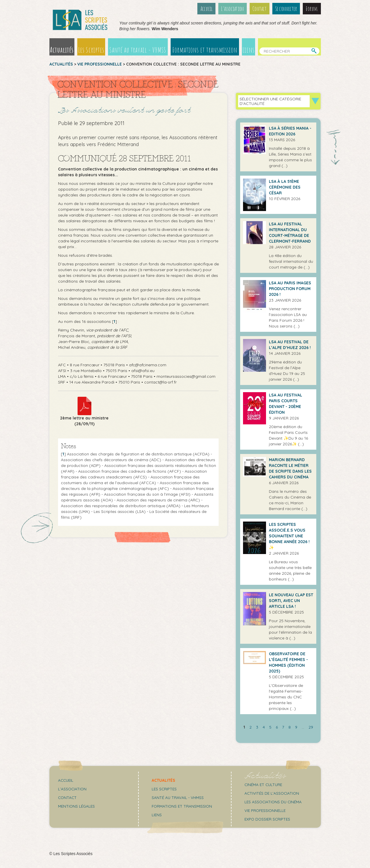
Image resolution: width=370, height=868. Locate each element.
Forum (312, 9)
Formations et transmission (205, 50)
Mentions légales (77, 806)
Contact (259, 9)
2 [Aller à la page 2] (250, 727)
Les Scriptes (91, 50)
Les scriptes (165, 789)
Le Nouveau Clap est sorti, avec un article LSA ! (291, 601)
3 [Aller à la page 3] (257, 727)
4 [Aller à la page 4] (264, 727)
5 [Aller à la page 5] (270, 727)
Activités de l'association (273, 793)
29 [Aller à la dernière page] (311, 727)
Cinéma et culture (264, 785)
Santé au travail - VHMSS (138, 50)
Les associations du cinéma (274, 802)
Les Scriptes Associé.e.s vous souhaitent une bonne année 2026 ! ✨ (289, 536)
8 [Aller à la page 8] (290, 727)
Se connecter (286, 9)
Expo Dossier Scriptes (268, 819)
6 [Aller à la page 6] (277, 727)
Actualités (62, 50)
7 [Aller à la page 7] (283, 727)
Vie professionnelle (100, 64)
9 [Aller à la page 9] (296, 727)
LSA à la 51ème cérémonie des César (285, 187)
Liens (249, 50)
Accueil (205, 9)
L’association (232, 9)
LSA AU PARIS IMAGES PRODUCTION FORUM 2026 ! (290, 289)
